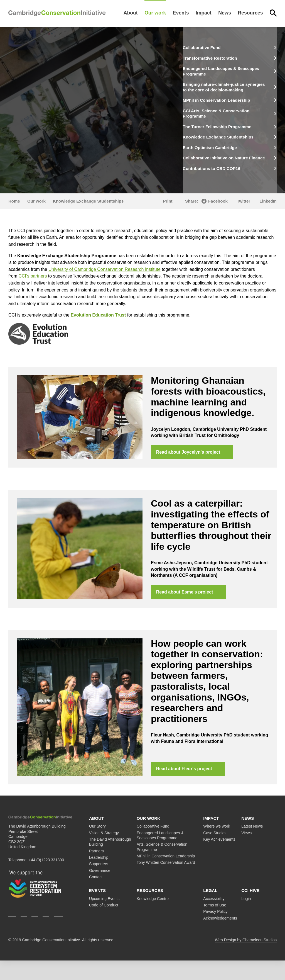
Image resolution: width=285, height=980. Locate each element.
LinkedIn (268, 217)
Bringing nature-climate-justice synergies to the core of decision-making (229, 88)
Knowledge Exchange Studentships (216, 146)
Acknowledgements (220, 938)
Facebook (218, 217)
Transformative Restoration (222, 57)
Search (273, 13)
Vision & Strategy (104, 852)
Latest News (252, 846)
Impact (204, 13)
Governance (100, 890)
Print (168, 217)
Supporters (99, 884)
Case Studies (215, 852)
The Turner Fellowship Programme (217, 131)
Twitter (244, 217)
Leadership (99, 877)
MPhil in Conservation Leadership (230, 103)
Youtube (58, 933)
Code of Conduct (104, 925)
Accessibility (214, 918)
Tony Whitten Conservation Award (166, 882)
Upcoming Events (104, 918)
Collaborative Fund (213, 47)
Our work (155, 13)
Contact (96, 896)
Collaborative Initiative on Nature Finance (229, 171)
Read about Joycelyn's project (189, 469)
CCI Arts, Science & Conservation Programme (229, 116)
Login (246, 918)
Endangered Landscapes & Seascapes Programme (222, 70)
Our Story (97, 846)
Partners (96, 870)
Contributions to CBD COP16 (224, 184)
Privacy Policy (215, 931)
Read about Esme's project (185, 610)
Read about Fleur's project (184, 788)
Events (181, 13)
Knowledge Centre (153, 918)
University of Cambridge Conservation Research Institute (105, 285)
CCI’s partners (33, 292)
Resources (250, 13)
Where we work (217, 846)
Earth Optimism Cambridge (222, 159)
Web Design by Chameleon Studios (246, 959)
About (131, 13)
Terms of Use (215, 925)
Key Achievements (219, 859)
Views (246, 852)
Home (14, 217)
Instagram (35, 933)
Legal (210, 910)
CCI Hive (250, 910)
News (225, 13)
